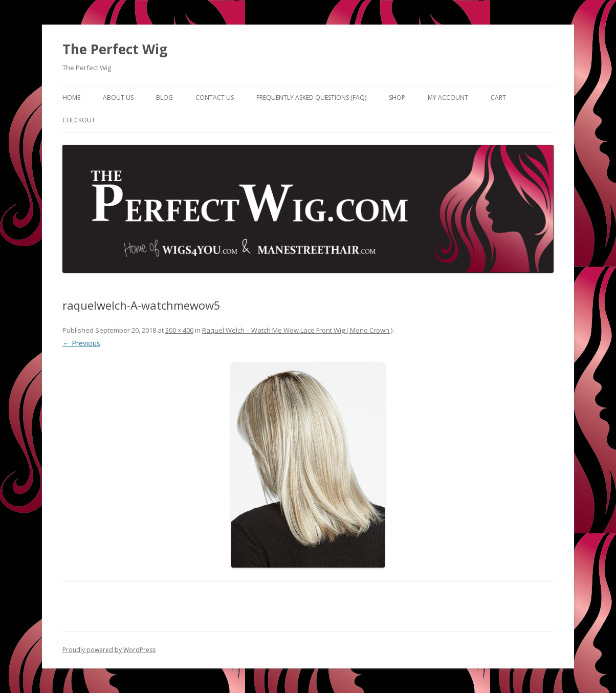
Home (71, 98)
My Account (448, 98)
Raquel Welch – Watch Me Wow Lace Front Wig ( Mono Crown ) (297, 330)
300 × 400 (179, 330)
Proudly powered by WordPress (109, 650)
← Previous (81, 343)
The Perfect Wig (115, 49)
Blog (164, 98)
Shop (397, 98)
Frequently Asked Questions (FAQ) (311, 98)
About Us (118, 98)
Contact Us (215, 98)
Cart (498, 98)
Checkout (79, 120)
